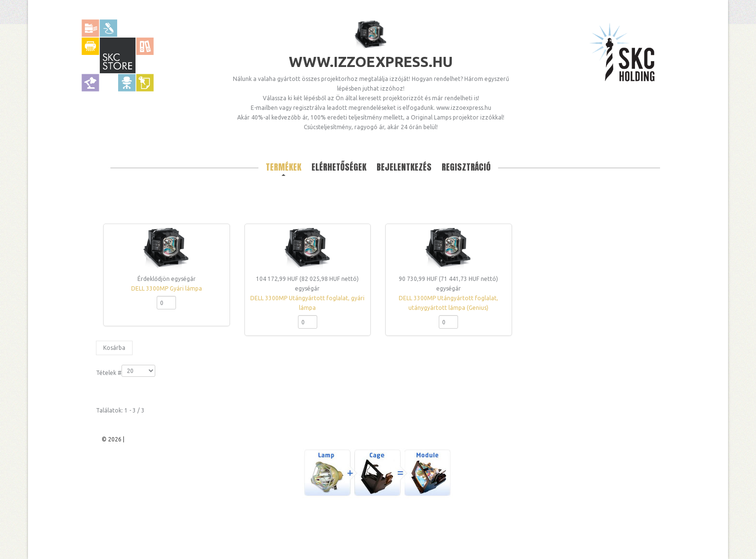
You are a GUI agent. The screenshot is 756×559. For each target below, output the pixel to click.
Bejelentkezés (404, 167)
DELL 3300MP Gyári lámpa (167, 288)
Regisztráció (466, 167)
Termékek (283, 167)
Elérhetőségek (339, 167)
